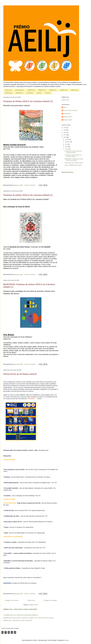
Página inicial (8, 90)
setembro (68, 142)
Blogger (67, 640)
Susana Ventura (68, 120)
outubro (67, 139)
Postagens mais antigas (50, 600)
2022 (65, 132)
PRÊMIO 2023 (31, 90)
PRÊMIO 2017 (19, 93)
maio (67, 144)
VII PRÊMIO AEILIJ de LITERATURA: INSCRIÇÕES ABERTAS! (21, 615)
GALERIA (39, 93)
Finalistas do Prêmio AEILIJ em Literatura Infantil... (73, 152)
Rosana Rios (67, 114)
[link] (36, 399)
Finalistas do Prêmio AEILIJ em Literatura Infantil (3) (28, 101)
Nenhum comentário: (30, 185)
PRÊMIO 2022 (42, 90)
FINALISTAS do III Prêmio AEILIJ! (20, 374)
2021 (65, 135)
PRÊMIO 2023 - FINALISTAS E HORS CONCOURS (20, 609)
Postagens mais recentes (12, 600)
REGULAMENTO (20, 90)
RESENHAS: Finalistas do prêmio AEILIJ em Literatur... (74, 160)
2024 (65, 128)
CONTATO (48, 93)
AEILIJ (65, 107)
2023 (65, 130)
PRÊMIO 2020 (64, 90)
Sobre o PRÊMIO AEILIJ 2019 (73, 165)
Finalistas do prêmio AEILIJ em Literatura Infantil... (73, 156)
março (67, 149)
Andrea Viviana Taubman (70, 110)
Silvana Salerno (68, 117)
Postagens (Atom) (33, 605)
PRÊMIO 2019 (75, 90)
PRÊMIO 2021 (53, 90)
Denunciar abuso (67, 172)
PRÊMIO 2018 (9, 93)
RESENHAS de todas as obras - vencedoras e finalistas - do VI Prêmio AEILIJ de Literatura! (28, 618)
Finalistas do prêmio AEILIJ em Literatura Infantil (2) (28, 195)
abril (66, 147)
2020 (65, 137)
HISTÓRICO (30, 93)
